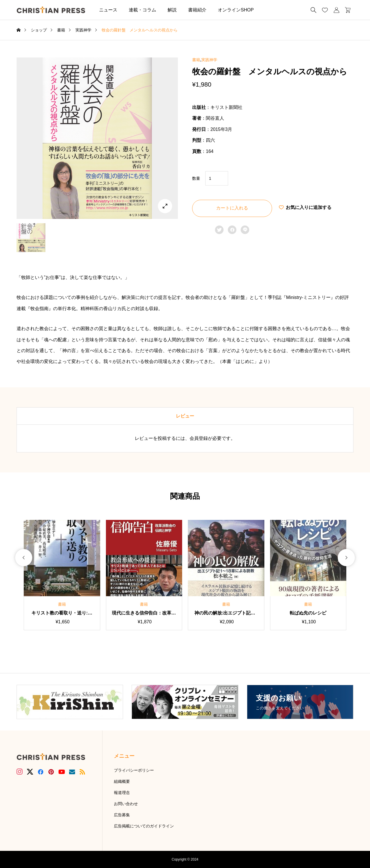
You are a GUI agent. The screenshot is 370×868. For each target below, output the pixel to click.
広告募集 (122, 815)
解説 (172, 10)
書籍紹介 (197, 10)
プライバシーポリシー (134, 770)
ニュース (108, 10)
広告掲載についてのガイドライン (144, 826)
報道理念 (122, 793)
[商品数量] (217, 178)
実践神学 (209, 60)
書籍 (196, 60)
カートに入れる (232, 208)
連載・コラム (142, 10)
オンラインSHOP (236, 10)
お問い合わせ (126, 804)
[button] (268, 10)
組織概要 (122, 781)
